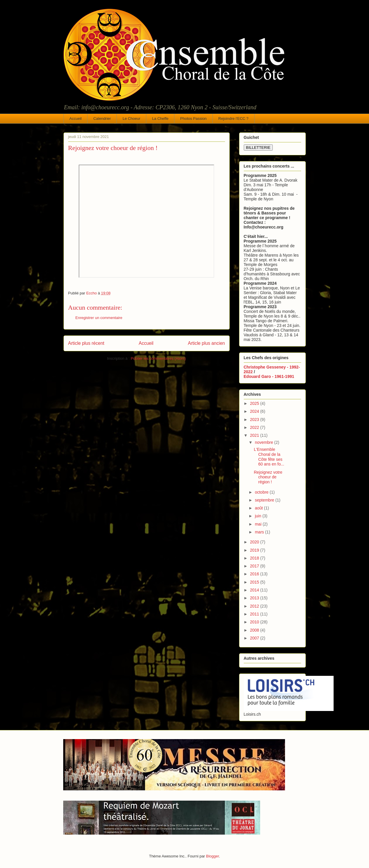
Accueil (75, 118)
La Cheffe (160, 118)
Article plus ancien (206, 343)
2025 (255, 403)
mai (259, 524)
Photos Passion (193, 118)
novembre (265, 442)
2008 (255, 630)
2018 (255, 558)
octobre (262, 492)
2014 (255, 590)
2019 (255, 550)
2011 (255, 614)
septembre (265, 500)
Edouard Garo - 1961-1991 (269, 376)
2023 (255, 419)
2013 (255, 598)
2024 (255, 411)
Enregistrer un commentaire (99, 318)
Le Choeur (132, 118)
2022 (255, 427)
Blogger (212, 856)
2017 (255, 566)
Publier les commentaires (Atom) (158, 358)
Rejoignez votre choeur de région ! (268, 477)
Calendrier (102, 118)
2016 (255, 574)
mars (260, 532)
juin (259, 516)
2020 (255, 542)
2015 (255, 582)
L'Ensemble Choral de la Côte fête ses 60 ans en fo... (269, 457)
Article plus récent (86, 343)
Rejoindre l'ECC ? (233, 118)
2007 (255, 638)
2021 (255, 435)
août (259, 508)
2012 (255, 606)
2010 (255, 622)
